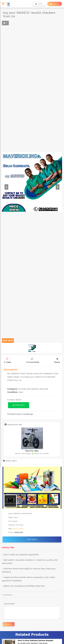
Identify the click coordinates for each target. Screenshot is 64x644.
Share (57, 361)
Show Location (18, 529)
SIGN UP (55, 4)
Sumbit (9, 624)
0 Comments (33, 361)
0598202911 (18, 405)
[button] (6, 187)
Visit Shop (32, 539)
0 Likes (8, 361)
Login (39, 4)
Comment (9, 604)
